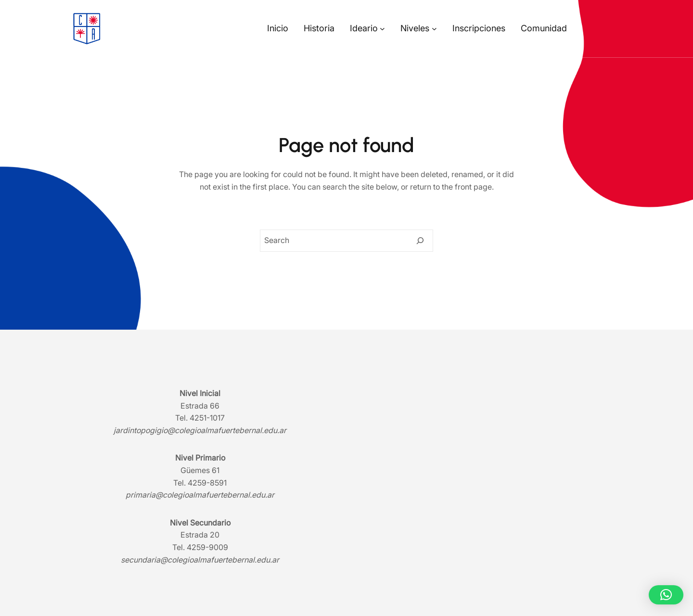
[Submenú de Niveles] (434, 29)
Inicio (278, 28)
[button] (666, 595)
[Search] (420, 241)
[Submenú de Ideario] (382, 29)
